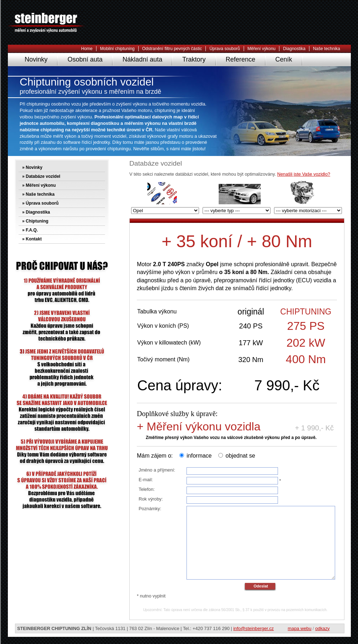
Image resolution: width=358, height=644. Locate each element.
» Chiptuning (35, 221)
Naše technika (327, 49)
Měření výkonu (262, 49)
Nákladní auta (142, 59)
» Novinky (32, 167)
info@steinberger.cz (253, 628)
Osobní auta (85, 59)
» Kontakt (32, 239)
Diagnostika (294, 49)
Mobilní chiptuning (117, 49)
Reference (241, 59)
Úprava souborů (225, 49)
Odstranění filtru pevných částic (172, 49)
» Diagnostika (36, 212)
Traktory (194, 59)
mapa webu (299, 628)
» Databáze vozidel (41, 176)
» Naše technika (38, 194)
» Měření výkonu (39, 185)
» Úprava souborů (40, 203)
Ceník (284, 59)
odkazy (322, 628)
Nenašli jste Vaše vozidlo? (304, 174)
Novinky (36, 59)
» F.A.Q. (30, 230)
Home (87, 49)
